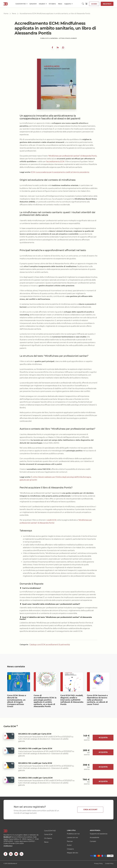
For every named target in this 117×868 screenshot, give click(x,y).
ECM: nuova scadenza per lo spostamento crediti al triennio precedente (60, 172)
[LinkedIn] (58, 47)
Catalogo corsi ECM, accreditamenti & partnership (50, 645)
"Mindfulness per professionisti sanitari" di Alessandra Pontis (72, 156)
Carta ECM (33, 4)
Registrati (107, 4)
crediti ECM (52, 520)
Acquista (103, 738)
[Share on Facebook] (52, 47)
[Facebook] (5, 854)
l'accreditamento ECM (55, 162)
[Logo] (21, 831)
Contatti (93, 841)
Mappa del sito (72, 853)
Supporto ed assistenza (99, 834)
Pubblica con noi (73, 834)
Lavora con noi (72, 837)
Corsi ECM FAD (21, 4)
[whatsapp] (63, 47)
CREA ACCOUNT (90, 810)
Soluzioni (42, 4)
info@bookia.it (8, 846)
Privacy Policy (98, 863)
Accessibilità (94, 837)
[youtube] (16, 854)
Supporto (68, 4)
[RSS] (21, 854)
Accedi (94, 4)
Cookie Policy (109, 863)
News (60, 4)
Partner (70, 841)
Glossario (70, 849)
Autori (69, 845)
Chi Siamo (52, 4)
